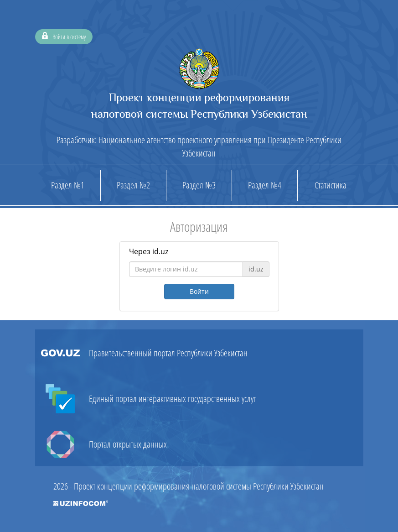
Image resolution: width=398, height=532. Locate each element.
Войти (199, 291)
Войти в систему (64, 35)
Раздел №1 (68, 185)
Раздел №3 (199, 185)
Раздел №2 (133, 185)
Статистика (331, 185)
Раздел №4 (265, 185)
